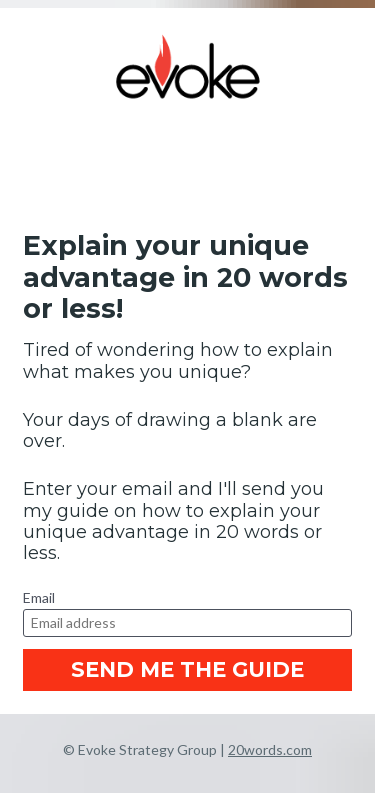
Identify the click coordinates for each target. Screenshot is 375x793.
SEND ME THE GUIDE (187, 669)
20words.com (270, 749)
